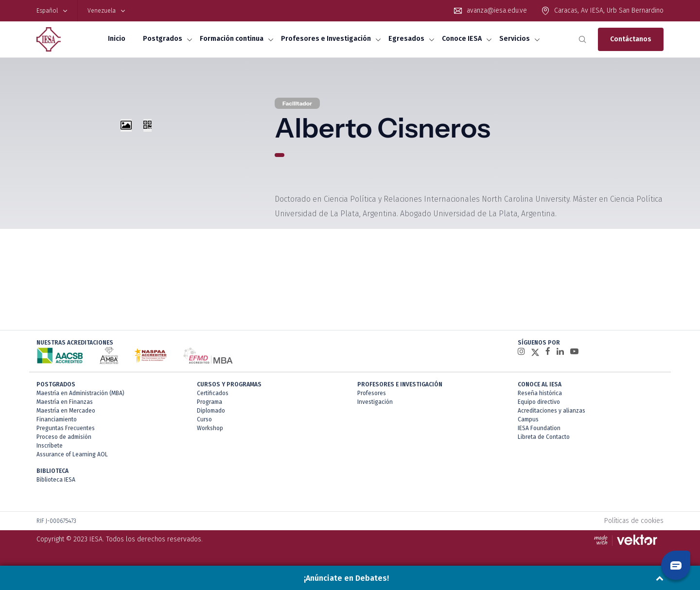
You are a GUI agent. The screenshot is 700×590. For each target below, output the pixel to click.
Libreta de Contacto (544, 437)
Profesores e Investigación (326, 39)
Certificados (213, 393)
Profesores (372, 393)
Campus (528, 419)
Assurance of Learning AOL (72, 454)
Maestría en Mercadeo (66, 411)
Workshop (210, 428)
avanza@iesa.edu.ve (497, 10)
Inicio (117, 39)
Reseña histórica (540, 393)
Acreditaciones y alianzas (551, 411)
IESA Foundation (539, 428)
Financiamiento (57, 419)
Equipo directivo (539, 402)
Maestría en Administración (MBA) (80, 393)
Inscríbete (50, 446)
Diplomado (211, 411)
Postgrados (163, 39)
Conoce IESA (462, 39)
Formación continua (232, 39)
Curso (204, 419)
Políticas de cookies (634, 521)
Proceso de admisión (64, 437)
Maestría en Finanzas (65, 402)
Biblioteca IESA (56, 480)
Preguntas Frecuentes (66, 428)
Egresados (406, 39)
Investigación (375, 402)
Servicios (515, 39)
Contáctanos (631, 39)
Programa (210, 402)
